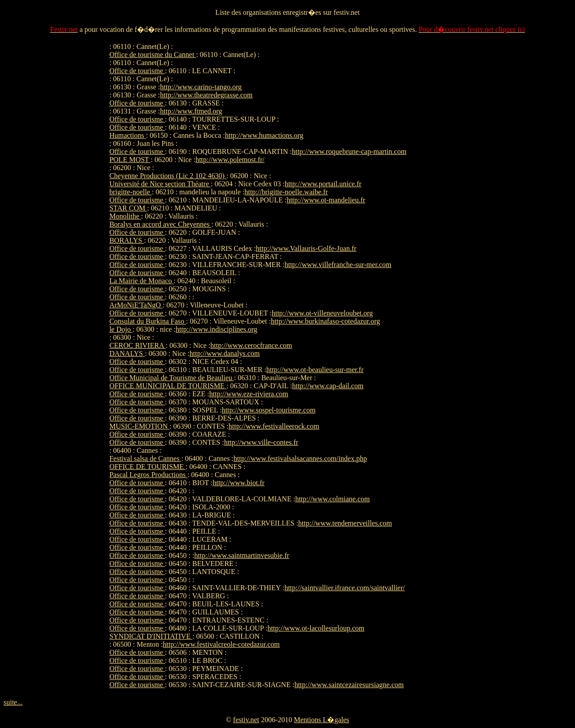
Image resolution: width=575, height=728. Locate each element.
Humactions (127, 135)
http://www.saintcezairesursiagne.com (349, 685)
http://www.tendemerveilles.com (345, 523)
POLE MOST (130, 160)
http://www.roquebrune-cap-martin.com (349, 151)
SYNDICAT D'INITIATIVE (151, 636)
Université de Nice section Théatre (160, 184)
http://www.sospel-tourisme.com (269, 410)
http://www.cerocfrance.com (251, 345)
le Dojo (121, 329)
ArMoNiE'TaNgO (136, 305)
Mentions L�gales (321, 720)
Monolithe (125, 216)
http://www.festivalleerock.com (274, 426)
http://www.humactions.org (264, 135)
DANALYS (127, 353)
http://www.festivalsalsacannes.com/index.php (300, 458)
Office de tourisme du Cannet (153, 55)
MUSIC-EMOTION (139, 426)
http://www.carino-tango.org (201, 87)
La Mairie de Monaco (141, 281)
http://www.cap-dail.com (328, 386)
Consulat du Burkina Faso (148, 321)
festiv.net (246, 720)
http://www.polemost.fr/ (230, 160)
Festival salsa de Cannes (145, 458)
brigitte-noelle (130, 192)
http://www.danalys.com (225, 353)
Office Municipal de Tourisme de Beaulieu (171, 378)
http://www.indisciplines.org (217, 329)
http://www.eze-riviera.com (249, 394)
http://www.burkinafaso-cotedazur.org (325, 321)
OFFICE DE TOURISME (147, 467)
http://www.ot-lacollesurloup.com (316, 628)
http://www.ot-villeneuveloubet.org (322, 313)
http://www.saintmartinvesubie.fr (241, 555)
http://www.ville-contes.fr (261, 442)
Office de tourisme (137, 71)
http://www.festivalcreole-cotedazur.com (221, 644)
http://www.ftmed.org (191, 111)
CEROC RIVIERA (137, 345)
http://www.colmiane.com (332, 499)
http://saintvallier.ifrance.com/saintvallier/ (345, 588)
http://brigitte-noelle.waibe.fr (286, 192)
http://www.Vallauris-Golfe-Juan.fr (306, 248)
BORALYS (126, 240)
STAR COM (128, 208)
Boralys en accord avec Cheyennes (160, 224)
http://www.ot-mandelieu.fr (326, 200)
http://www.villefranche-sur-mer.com (338, 265)
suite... (13, 702)
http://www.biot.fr (238, 483)
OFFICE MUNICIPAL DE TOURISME (168, 386)
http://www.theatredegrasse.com (206, 95)
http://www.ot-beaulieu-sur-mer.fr (315, 370)
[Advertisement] (439, 177)
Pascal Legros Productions (148, 475)
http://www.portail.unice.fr (323, 184)
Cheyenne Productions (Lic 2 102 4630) (168, 176)
